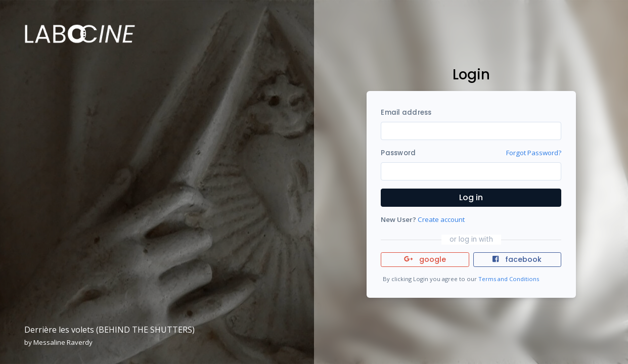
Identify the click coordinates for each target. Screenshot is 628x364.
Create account (441, 219)
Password (398, 153)
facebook (517, 259)
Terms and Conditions (509, 279)
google (425, 259)
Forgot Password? (534, 153)
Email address (406, 112)
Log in (471, 197)
